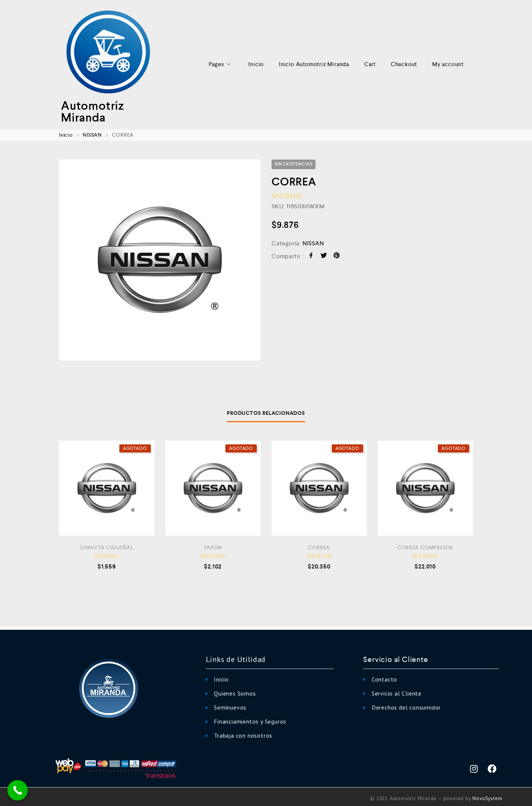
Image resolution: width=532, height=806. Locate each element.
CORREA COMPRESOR (425, 547)
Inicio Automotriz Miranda (314, 64)
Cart (370, 64)
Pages (221, 64)
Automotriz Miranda (93, 112)
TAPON (213, 547)
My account (448, 64)
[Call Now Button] (18, 790)
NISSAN (92, 135)
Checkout (404, 64)
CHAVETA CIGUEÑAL (107, 547)
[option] (160, 260)
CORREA (319, 547)
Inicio (256, 64)
